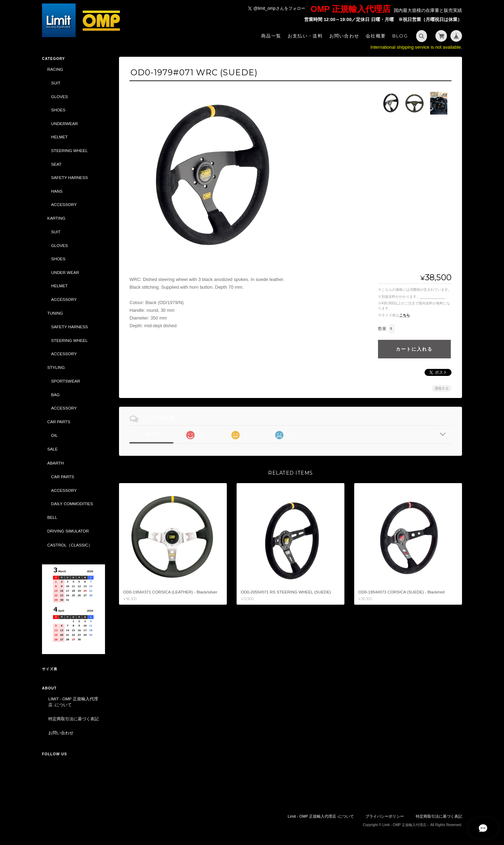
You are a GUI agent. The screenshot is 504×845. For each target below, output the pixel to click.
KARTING (56, 218)
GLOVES (59, 97)
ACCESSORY (64, 204)
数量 (382, 329)
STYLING (56, 367)
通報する (442, 388)
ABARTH (55, 463)
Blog (400, 36)
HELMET (59, 137)
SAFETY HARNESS (69, 177)
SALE (52, 449)
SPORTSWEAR (66, 381)
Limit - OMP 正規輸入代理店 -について (73, 702)
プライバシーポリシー (385, 816)
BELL (52, 517)
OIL (54, 435)
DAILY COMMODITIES (72, 504)
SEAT (56, 164)
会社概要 (376, 36)
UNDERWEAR (64, 123)
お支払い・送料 (305, 36)
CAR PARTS (59, 422)
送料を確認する (433, 297)
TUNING (55, 313)
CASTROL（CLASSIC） (70, 545)
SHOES (58, 110)
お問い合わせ (344, 36)
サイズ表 (50, 669)
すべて (152, 434)
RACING (55, 69)
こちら (405, 315)
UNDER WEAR (65, 272)
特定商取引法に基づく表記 (73, 719)
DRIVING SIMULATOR (68, 531)
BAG (55, 395)
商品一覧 (271, 36)
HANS (57, 191)
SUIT (56, 83)
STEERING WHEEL (69, 150)
